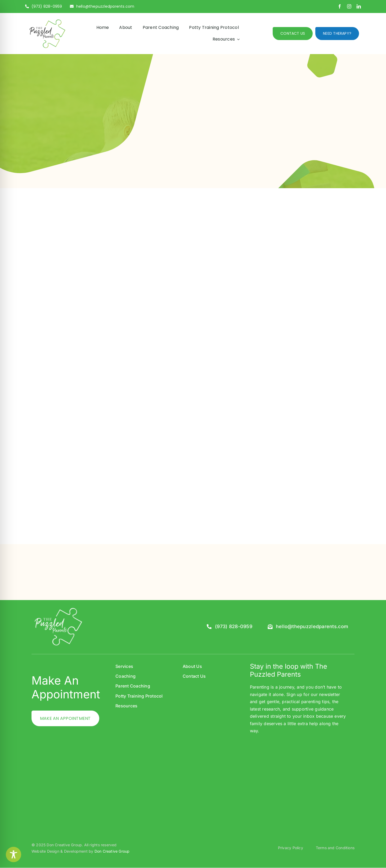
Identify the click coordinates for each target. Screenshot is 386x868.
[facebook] (340, 6)
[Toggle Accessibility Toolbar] (14, 854)
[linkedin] (359, 6)
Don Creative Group (112, 851)
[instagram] (349, 6)
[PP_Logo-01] (47, 20)
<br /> (299, 777)
